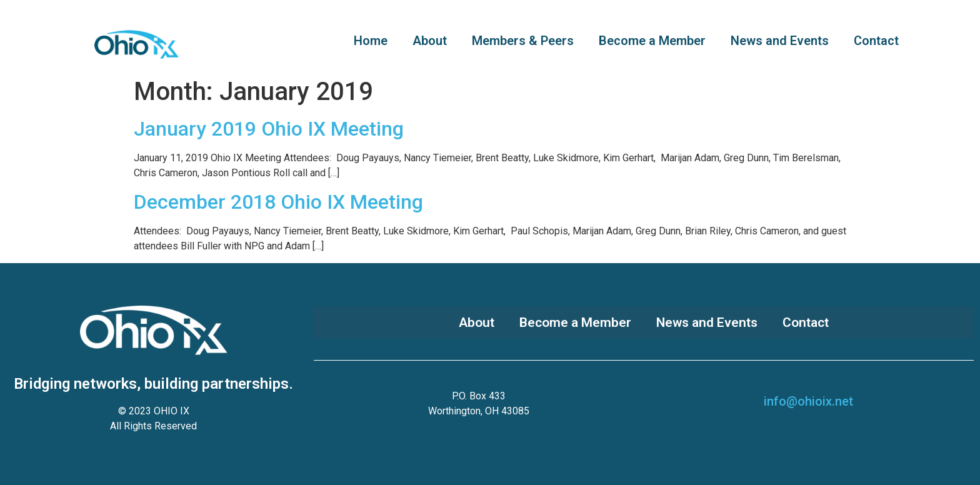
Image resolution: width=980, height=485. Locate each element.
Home (371, 41)
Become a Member (652, 41)
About (430, 41)
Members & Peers (523, 41)
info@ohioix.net (808, 401)
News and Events (780, 41)
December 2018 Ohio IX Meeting (278, 202)
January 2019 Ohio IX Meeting (269, 129)
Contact (876, 41)
